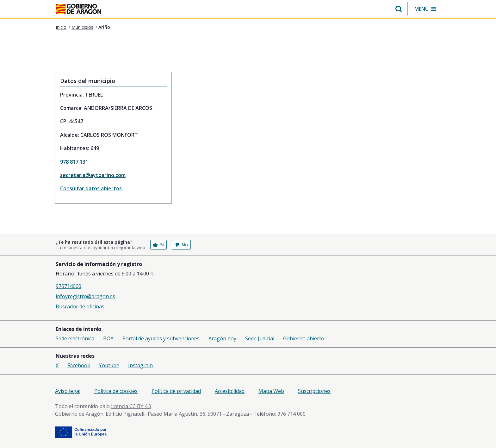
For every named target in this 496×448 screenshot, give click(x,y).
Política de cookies (116, 391)
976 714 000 (291, 414)
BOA (108, 338)
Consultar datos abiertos (91, 188)
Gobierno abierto (304, 338)
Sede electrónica (75, 338)
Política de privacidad (176, 391)
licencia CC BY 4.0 (131, 406)
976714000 (68, 286)
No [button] (181, 245)
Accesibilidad (230, 391)
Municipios (82, 27)
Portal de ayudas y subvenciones (161, 338)
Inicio (61, 27)
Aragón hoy (222, 338)
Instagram (140, 365)
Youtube (109, 365)
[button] (399, 9)
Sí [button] (158, 245)
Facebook (79, 365)
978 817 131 (74, 162)
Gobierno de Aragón (79, 414)
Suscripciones (314, 391)
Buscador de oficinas (80, 306)
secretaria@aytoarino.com (93, 175)
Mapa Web (271, 391)
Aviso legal (68, 391)
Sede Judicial (260, 338)
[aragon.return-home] (78, 9)
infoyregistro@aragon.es (85, 296)
